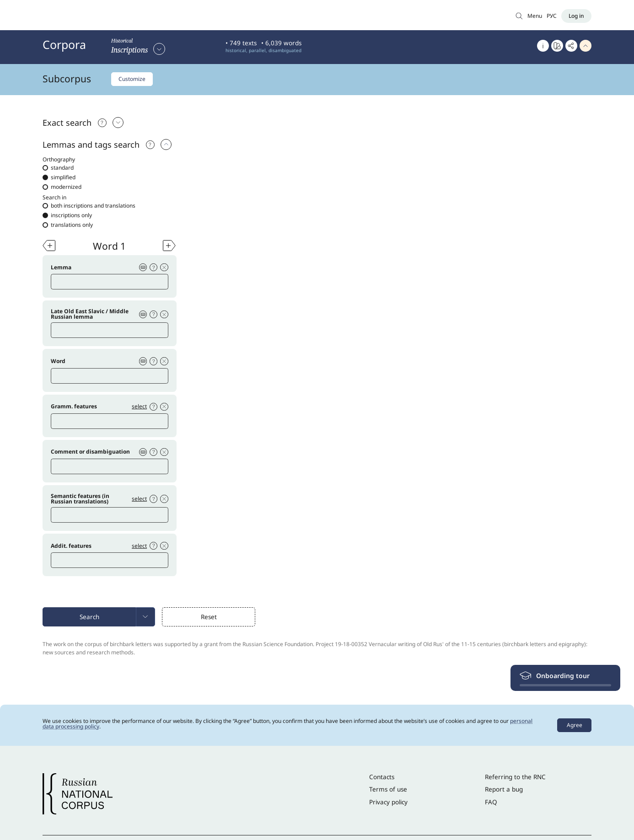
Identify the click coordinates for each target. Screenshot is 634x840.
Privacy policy (388, 804)
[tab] (317, 123)
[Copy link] (571, 46)
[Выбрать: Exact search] (120, 123)
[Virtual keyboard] (142, 268)
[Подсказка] (103, 123)
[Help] (151, 144)
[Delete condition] (164, 268)
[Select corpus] (138, 49)
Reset (209, 619)
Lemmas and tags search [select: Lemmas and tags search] (91, 144)
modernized (62, 187)
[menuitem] (145, 619)
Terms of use (388, 791)
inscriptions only (67, 215)
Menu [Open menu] (535, 16)
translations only (68, 225)
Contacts (382, 779)
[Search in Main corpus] (519, 16)
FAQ (491, 804)
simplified (59, 177)
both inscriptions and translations (89, 206)
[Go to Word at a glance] (557, 46)
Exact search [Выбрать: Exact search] (67, 123)
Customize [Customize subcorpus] (132, 79)
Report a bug (504, 791)
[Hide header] (586, 46)
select (139, 407)
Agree (575, 727)
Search (89, 619)
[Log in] (576, 16)
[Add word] (49, 246)
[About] (543, 46)
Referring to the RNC (515, 779)
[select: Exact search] (168, 144)
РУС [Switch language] (552, 16)
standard (58, 168)
